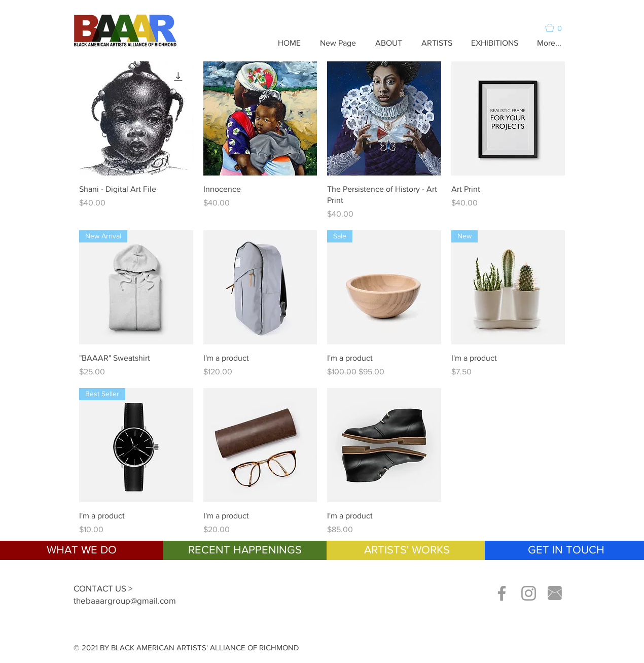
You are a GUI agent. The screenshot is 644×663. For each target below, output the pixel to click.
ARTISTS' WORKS (407, 550)
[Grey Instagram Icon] (529, 593)
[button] (558, 28)
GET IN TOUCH (566, 550)
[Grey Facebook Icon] (502, 593)
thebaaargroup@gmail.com (125, 600)
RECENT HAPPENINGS (245, 550)
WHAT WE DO (82, 550)
